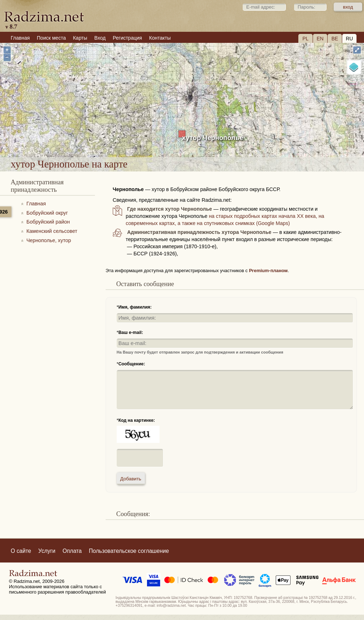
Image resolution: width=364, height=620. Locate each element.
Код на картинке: (137, 420)
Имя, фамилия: (135, 307)
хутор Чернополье (213, 138)
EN (320, 39)
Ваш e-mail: (131, 332)
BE (335, 39)
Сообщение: (132, 364)
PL (305, 39)
